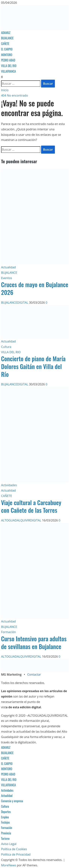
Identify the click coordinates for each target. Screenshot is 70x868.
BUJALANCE (7, 38)
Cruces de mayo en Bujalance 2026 (35, 288)
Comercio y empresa (12, 801)
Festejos (6, 822)
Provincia (6, 833)
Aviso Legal (9, 844)
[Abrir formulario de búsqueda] (2, 77)
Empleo (5, 817)
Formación (8, 632)
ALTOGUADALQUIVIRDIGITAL (22, 520)
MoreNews (9, 865)
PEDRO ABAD (8, 60)
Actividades (9, 485)
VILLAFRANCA (9, 71)
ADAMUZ (6, 33)
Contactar (34, 674)
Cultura (6, 347)
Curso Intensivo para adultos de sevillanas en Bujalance (34, 642)
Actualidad (8, 267)
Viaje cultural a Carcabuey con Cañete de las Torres (31, 506)
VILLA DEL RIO (9, 66)
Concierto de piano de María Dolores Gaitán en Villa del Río (33, 366)
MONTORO (7, 55)
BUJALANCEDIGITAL (15, 303)
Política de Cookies (14, 849)
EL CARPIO (7, 49)
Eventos (7, 278)
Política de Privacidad (16, 854)
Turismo (5, 838)
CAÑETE (5, 44)
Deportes (6, 812)
